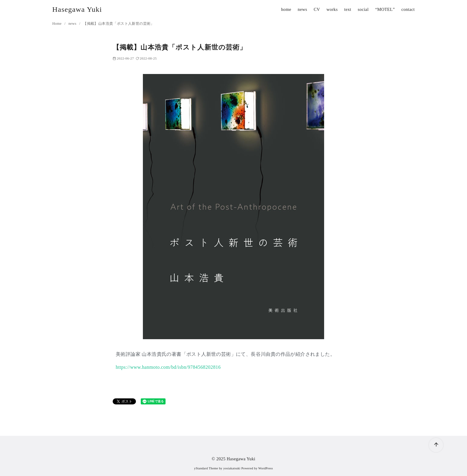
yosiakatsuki (232, 468)
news (303, 9)
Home (57, 24)
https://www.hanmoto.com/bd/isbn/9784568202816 (168, 367)
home (286, 9)
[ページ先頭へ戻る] (436, 445)
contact (408, 9)
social (363, 9)
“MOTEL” (385, 9)
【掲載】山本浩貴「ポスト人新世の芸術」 (119, 24)
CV (317, 9)
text (348, 9)
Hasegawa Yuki (77, 9)
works (332, 9)
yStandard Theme (206, 468)
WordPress (266, 468)
